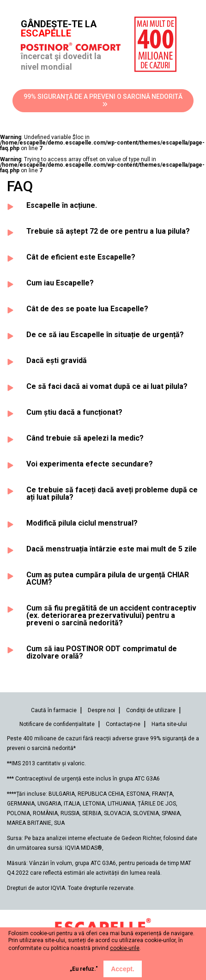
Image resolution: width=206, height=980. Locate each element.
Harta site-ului (169, 724)
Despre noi (101, 710)
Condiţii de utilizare (151, 710)
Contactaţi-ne (123, 724)
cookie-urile (125, 948)
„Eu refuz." (84, 969)
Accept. (123, 969)
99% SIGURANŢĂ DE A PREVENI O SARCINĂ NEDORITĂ (103, 100)
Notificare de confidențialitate (57, 724)
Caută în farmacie (54, 710)
